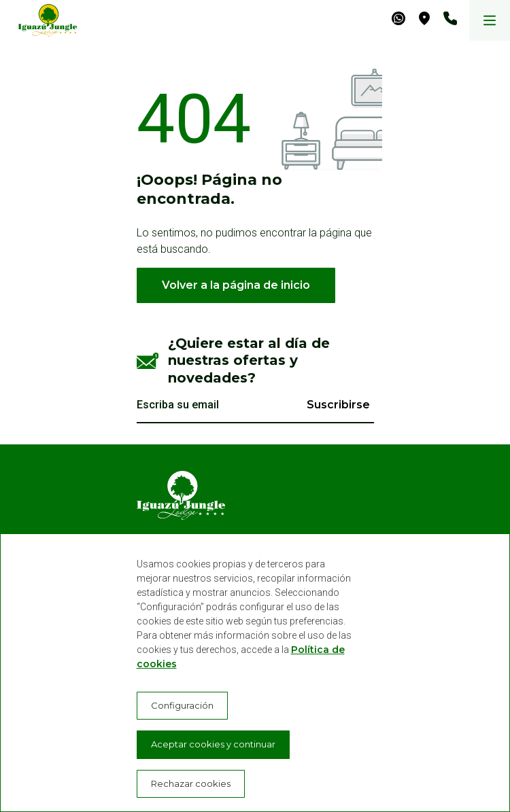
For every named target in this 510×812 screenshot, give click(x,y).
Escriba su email (178, 405)
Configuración (182, 705)
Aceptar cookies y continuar (213, 744)
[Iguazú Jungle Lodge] (41, 20)
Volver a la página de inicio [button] (236, 285)
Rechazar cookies (191, 783)
